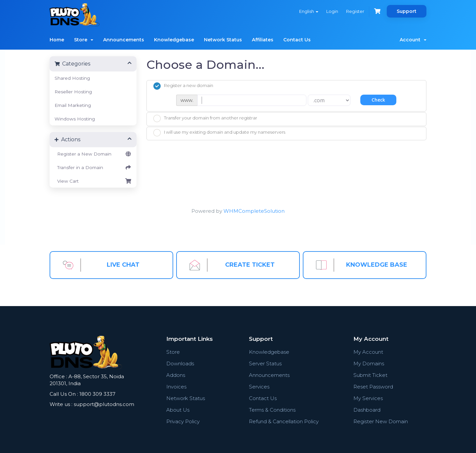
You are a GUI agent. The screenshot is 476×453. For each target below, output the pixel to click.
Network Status (223, 40)
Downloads (180, 363)
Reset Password (373, 387)
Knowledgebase (174, 40)
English (309, 11)
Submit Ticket (370, 375)
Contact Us (297, 40)
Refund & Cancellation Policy (284, 421)
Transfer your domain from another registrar (205, 118)
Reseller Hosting (73, 92)
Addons (176, 375)
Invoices (176, 387)
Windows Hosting (75, 119)
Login (332, 11)
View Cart (93, 181)
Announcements (124, 40)
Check (378, 100)
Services (259, 387)
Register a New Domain (93, 154)
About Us (178, 410)
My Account (368, 352)
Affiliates (263, 40)
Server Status (265, 363)
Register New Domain (381, 421)
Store (84, 40)
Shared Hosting (72, 78)
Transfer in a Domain (93, 167)
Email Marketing (73, 105)
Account (413, 40)
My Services (368, 398)
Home (57, 40)
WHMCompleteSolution (254, 211)
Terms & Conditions (272, 410)
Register (355, 11)
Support (407, 11)
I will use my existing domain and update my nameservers (219, 133)
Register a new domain (183, 86)
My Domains (369, 363)
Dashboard (367, 410)
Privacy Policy (183, 421)
